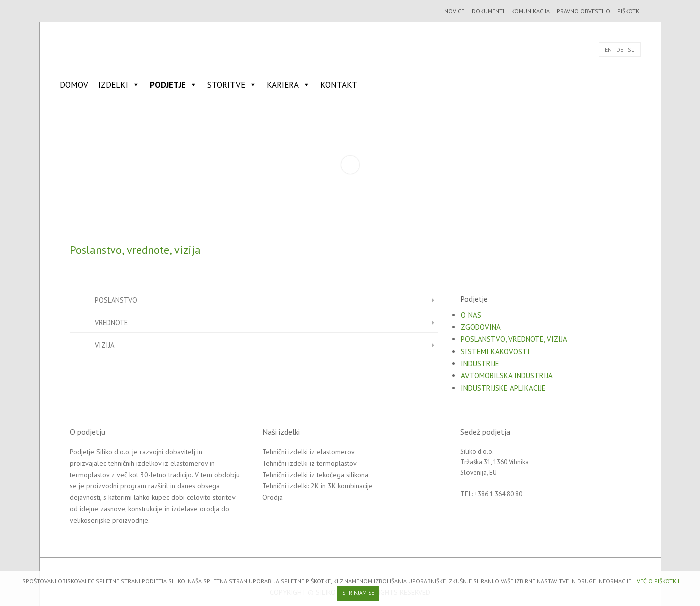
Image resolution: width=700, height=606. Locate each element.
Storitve (232, 85)
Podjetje (174, 85)
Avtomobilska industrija (507, 376)
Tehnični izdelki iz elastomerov (308, 452)
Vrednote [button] (267, 322)
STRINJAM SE (358, 593)
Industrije (480, 364)
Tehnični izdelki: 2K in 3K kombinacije (317, 486)
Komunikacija (530, 11)
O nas (471, 315)
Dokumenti (488, 11)
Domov (74, 85)
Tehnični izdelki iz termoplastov (309, 463)
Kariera (288, 85)
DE (620, 49)
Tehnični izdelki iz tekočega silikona (315, 475)
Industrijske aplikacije (503, 388)
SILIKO (92, 49)
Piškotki (629, 11)
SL (631, 49)
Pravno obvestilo (584, 11)
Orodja (272, 497)
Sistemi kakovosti (495, 352)
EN (608, 49)
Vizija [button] (267, 345)
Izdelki (119, 85)
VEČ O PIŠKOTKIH (659, 581)
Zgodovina (481, 327)
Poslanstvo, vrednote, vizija (514, 339)
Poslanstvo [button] (267, 299)
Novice (454, 11)
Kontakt (339, 85)
